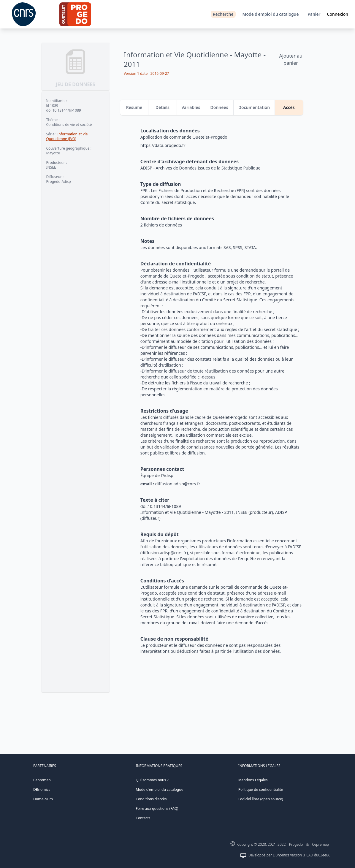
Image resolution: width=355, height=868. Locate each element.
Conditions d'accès (151, 799)
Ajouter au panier (291, 59)
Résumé (134, 107)
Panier (314, 14)
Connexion (338, 14)
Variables (191, 107)
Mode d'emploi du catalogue (271, 14)
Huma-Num (43, 799)
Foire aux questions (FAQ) (157, 808)
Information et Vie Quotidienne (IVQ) (67, 136)
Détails (163, 107)
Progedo (296, 844)
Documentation (254, 107)
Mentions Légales (253, 780)
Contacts (143, 818)
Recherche (223, 14)
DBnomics (42, 789)
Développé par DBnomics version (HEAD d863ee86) (290, 855)
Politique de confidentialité (261, 789)
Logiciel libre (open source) (261, 799)
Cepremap (42, 780)
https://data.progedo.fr (163, 145)
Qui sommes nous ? (152, 780)
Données (219, 107)
